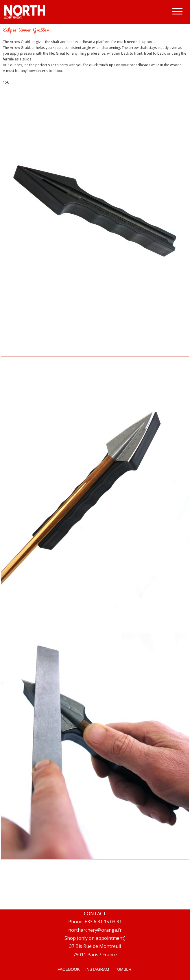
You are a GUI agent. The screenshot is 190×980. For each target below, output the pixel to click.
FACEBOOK (69, 969)
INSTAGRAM (97, 969)
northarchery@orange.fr (95, 930)
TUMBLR (123, 969)
